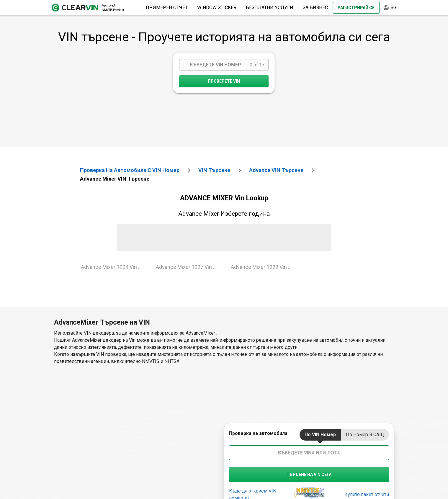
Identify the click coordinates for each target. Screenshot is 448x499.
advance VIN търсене (276, 170)
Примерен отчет (167, 8)
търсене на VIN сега (309, 475)
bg (390, 8)
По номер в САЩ (365, 435)
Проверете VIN (224, 81)
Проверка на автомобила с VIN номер (130, 170)
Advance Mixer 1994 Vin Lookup (114, 267)
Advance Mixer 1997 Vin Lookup (189, 267)
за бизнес (315, 8)
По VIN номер (320, 435)
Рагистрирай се (356, 8)
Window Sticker (217, 8)
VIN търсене (214, 170)
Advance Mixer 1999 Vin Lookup (264, 267)
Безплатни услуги (270, 8)
